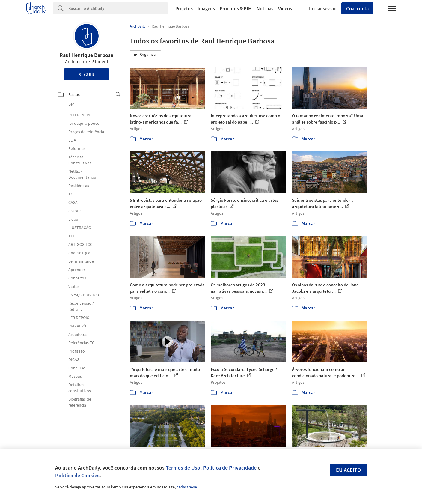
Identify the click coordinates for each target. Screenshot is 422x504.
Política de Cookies (77, 475)
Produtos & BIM (236, 8)
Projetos (184, 8)
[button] (145, 55)
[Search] (118, 8)
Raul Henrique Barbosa (86, 55)
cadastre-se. (187, 487)
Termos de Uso (183, 468)
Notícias (265, 8)
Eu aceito (348, 470)
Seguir (86, 74)
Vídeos (285, 8)
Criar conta (357, 8)
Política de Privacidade (230, 468)
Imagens (206, 8)
